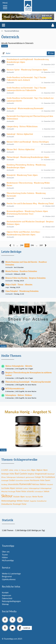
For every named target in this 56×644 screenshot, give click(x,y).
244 (22, 245)
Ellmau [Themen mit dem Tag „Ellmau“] (4, 477)
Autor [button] (8, 53)
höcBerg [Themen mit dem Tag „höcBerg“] (4, 484)
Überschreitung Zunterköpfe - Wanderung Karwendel (28, 382)
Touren (5, 555)
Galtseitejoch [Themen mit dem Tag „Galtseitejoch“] (21, 477)
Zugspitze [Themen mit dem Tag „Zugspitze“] (33, 501)
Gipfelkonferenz (9, 579)
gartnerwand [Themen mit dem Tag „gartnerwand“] (30, 477)
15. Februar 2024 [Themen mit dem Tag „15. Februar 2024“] (24, 470)
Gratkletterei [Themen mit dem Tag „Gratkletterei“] (50, 477)
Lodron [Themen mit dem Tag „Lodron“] (26, 488)
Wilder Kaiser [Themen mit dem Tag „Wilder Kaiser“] (23, 501)
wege (7, 287)
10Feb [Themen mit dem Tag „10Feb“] (11, 470)
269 (41, 245)
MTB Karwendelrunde (15, 389)
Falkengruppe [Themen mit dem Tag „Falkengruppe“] (11, 477)
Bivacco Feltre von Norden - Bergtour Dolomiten (25, 278)
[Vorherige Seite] (10, 245)
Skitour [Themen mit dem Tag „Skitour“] (7, 496)
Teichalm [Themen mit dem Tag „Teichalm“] (28, 497)
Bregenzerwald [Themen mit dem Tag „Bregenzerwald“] (41, 474)
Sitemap (5, 604)
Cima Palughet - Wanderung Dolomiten (22, 291)
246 (32, 245)
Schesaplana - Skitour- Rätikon (19, 395)
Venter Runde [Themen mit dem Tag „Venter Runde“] (38, 497)
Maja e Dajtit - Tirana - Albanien (19, 285)
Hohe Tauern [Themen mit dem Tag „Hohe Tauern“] (45, 480)
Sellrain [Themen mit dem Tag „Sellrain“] (46, 491)
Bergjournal (7, 576)
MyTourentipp (8, 560)
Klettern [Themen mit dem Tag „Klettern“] (43, 484)
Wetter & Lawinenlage (11, 574)
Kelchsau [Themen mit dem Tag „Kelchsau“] (36, 484)
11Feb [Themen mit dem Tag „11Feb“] (16, 470)
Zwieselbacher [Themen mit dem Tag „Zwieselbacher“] (42, 501)
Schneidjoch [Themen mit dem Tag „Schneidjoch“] (39, 492)
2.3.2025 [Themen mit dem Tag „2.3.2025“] (5, 470)
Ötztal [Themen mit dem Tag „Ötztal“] (24, 504)
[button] (3, 25)
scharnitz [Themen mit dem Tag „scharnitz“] (30, 491)
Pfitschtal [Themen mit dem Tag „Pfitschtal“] (4, 492)
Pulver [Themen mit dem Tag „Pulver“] (18, 491)
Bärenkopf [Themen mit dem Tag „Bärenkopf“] (51, 474)
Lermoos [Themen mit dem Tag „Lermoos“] (19, 488)
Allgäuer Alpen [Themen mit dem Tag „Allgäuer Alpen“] (42, 470)
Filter (51, 53)
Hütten (5, 557)
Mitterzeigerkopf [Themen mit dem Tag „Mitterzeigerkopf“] (46, 488)
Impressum (6, 595)
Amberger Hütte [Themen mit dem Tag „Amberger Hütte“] (8, 474)
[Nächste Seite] (46, 245)
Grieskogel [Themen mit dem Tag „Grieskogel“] (5, 480)
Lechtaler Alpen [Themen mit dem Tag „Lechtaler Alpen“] (8, 488)
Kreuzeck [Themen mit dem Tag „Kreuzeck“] (50, 484)
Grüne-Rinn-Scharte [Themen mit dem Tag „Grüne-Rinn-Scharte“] (22, 480)
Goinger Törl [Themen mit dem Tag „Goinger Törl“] (40, 477)
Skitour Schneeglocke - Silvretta (19, 366)
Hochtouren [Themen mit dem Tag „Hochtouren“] (35, 480)
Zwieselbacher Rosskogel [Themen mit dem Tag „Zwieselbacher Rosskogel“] (11, 504)
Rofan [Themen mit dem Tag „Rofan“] (24, 491)
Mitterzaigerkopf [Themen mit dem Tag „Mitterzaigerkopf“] (34, 488)
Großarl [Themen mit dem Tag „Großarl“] (12, 480)
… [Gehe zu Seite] (17, 245)
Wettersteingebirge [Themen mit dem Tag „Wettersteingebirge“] (9, 501)
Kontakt (5, 593)
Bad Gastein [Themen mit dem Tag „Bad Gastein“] (21, 474)
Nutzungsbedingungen (11, 601)
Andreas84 (9, 267)
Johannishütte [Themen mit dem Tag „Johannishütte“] (13, 484)
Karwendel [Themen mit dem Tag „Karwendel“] (25, 484)
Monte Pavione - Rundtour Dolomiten (21, 271)
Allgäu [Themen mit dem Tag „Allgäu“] (33, 470)
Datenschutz (7, 598)
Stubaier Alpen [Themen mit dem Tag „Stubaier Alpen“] (19, 497)
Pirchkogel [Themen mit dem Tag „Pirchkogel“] (12, 492)
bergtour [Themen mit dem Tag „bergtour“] (31, 474)
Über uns (6, 552)
